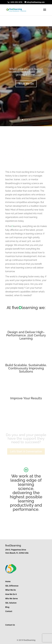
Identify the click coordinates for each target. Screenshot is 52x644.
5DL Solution (11, 603)
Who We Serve (12, 599)
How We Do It (11, 594)
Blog (7, 607)
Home (8, 581)
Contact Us (10, 625)
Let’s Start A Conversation (26, 451)
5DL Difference (12, 586)
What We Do (26, 84)
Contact (9, 611)
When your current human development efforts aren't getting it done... (26, 72)
